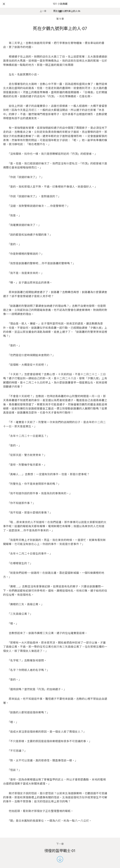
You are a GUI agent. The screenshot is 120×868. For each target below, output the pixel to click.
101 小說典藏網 (60, 8)
